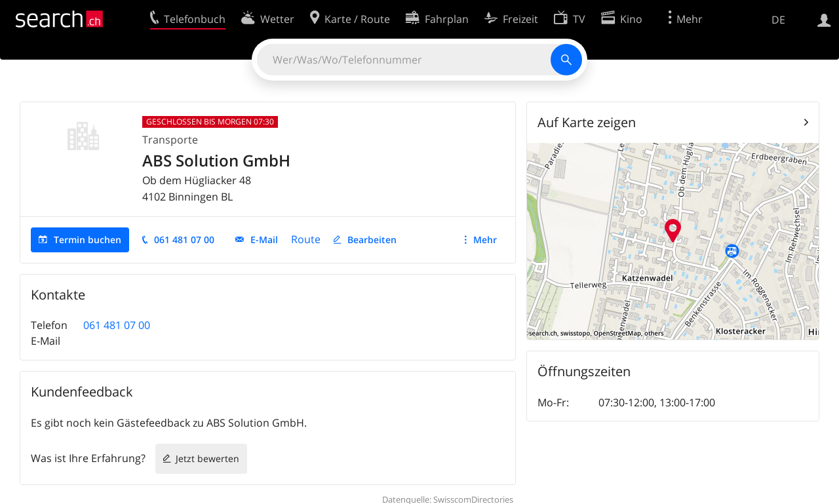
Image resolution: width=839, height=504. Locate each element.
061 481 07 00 (184, 240)
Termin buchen (88, 240)
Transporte (170, 140)
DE (778, 20)
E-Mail (264, 240)
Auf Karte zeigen (587, 122)
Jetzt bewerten (207, 458)
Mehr (485, 240)
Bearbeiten (372, 240)
